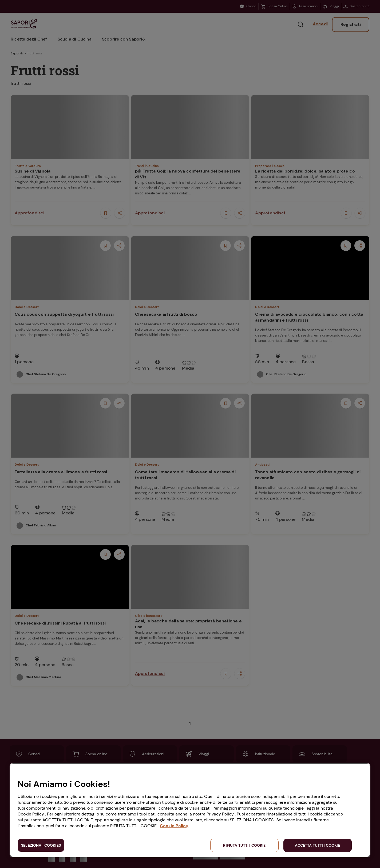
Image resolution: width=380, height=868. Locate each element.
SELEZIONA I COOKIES (41, 845)
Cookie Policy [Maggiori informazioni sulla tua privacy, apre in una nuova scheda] (174, 826)
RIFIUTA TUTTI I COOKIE (244, 845)
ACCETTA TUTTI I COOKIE (317, 845)
